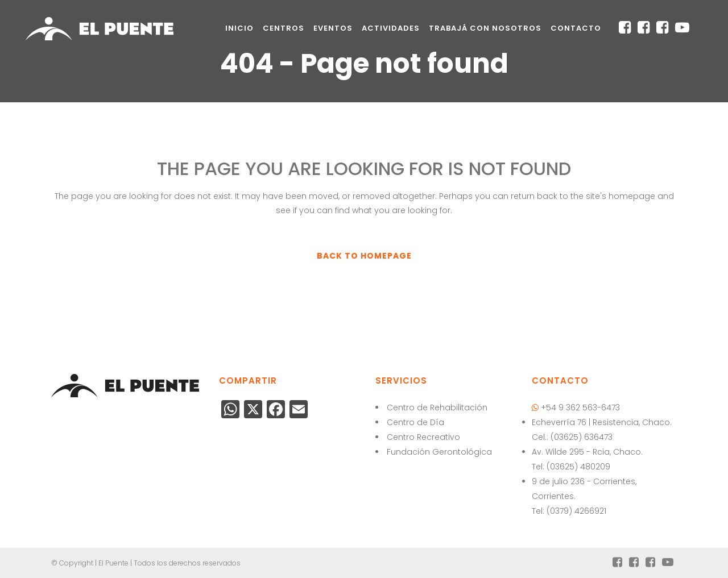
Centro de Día (415, 422)
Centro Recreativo (423, 437)
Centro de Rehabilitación (437, 407)
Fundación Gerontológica (439, 452)
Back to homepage (364, 256)
